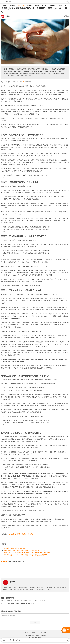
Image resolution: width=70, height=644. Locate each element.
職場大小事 (21, 5)
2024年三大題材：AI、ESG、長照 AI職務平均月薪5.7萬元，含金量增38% (25, 555)
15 (22, 640)
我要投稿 (26, 632)
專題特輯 (29, 5)
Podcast (60, 5)
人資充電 (37, 5)
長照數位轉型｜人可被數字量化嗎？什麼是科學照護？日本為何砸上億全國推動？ (27, 553)
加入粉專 (4, 562)
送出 (35, 622)
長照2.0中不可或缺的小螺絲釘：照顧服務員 (16, 548)
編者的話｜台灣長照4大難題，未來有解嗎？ (21, 534)
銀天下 (24, 82)
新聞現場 (52, 5)
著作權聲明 (44, 632)
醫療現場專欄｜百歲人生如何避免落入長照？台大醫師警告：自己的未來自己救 (26, 550)
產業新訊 (5, 5)
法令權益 (45, 5)
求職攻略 (13, 5)
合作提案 (34, 632)
